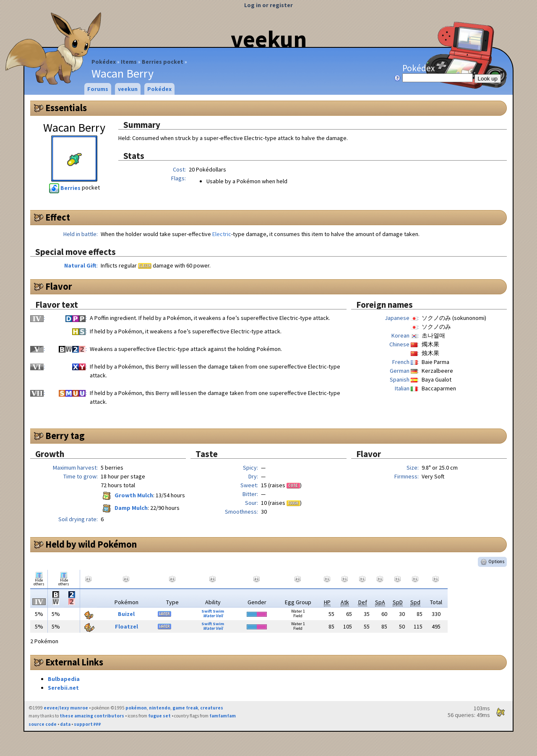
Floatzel (126, 626)
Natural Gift (80, 265)
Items (129, 62)
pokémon (136, 708)
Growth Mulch (127, 495)
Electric (222, 234)
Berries (65, 188)
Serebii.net (63, 688)
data (65, 724)
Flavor (59, 286)
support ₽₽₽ (87, 724)
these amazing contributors (92, 716)
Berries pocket (163, 62)
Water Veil (213, 616)
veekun (269, 39)
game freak (185, 708)
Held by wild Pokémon (91, 544)
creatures (212, 708)
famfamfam (223, 716)
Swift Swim (213, 611)
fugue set (159, 716)
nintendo (160, 708)
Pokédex (104, 62)
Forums (98, 89)
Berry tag (65, 436)
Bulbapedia (64, 679)
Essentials (66, 108)
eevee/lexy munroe (66, 708)
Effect (58, 217)
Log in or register (268, 5)
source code (43, 724)
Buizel (126, 614)
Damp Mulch (124, 508)
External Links (74, 662)
